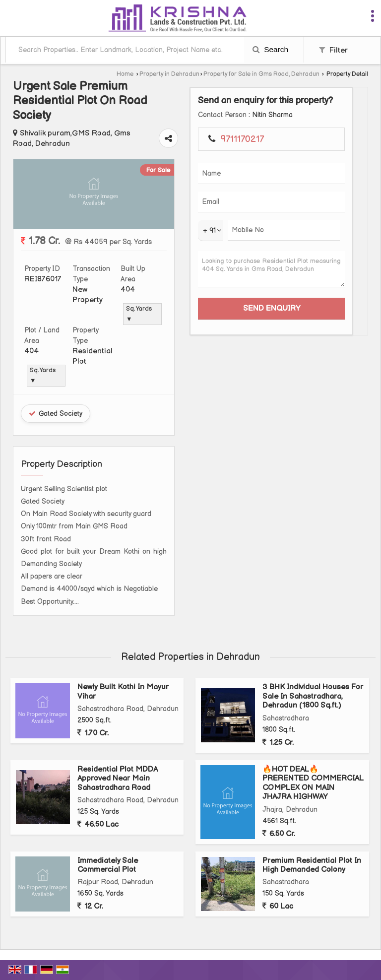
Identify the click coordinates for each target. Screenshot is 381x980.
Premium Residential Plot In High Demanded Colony (312, 865)
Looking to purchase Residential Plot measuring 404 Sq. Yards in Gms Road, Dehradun (271, 269)
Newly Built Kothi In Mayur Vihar (123, 691)
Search (270, 49)
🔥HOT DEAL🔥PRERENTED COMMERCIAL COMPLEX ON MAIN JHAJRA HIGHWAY (313, 783)
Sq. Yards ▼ (139, 314)
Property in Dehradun (169, 74)
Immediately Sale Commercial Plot (108, 865)
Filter (333, 50)
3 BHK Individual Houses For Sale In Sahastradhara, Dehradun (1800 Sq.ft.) (313, 696)
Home (125, 74)
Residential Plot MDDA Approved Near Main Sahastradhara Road (118, 779)
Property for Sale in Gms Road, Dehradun (261, 74)
